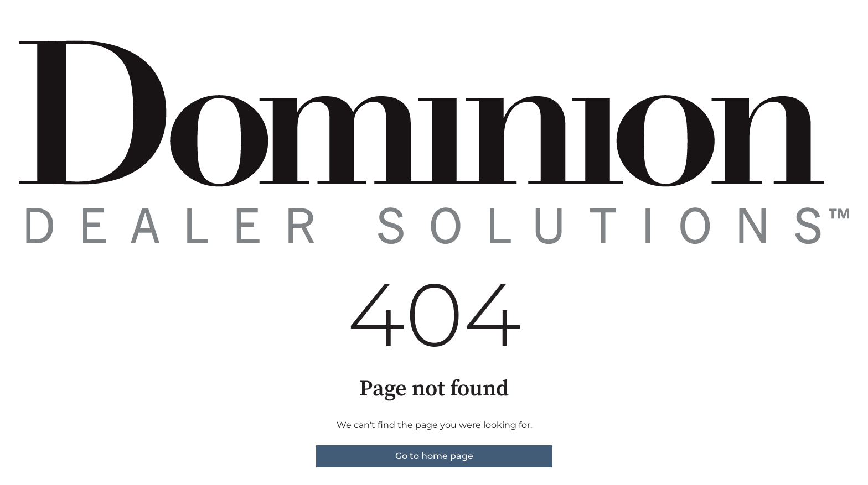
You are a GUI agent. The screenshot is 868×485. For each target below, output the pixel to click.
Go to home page (434, 456)
